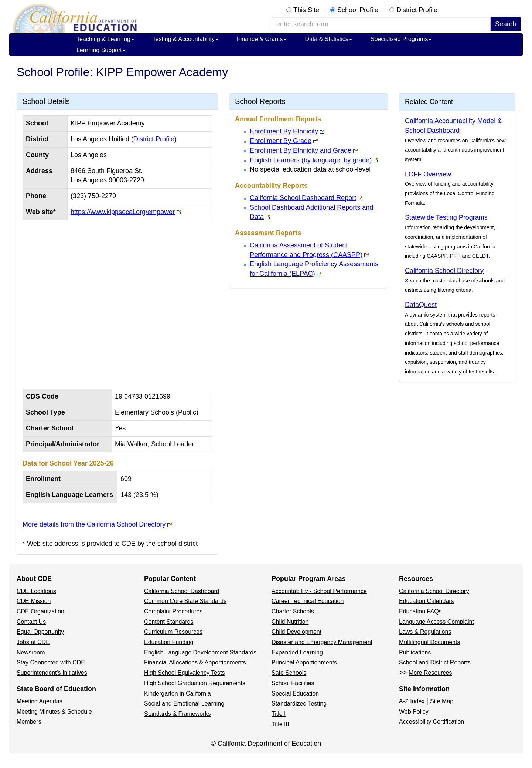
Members (29, 722)
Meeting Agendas (40, 701)
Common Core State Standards (185, 601)
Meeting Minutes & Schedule (54, 712)
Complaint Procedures (173, 611)
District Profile (417, 10)
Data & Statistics (328, 39)
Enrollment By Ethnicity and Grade (301, 150)
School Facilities (293, 683)
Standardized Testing (299, 703)
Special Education (295, 693)
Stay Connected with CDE (51, 662)
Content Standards (169, 622)
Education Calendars (427, 601)
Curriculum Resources (173, 632)
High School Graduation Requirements (195, 683)
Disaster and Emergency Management (322, 642)
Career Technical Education (308, 601)
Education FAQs (420, 611)
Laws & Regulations (425, 632)
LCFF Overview (428, 174)
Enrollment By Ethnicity (284, 131)
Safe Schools (289, 673)
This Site (306, 10)
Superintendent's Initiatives (52, 673)
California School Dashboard (182, 591)
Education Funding (169, 642)
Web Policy (414, 712)
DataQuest (421, 305)
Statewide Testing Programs (446, 217)
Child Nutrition (290, 622)
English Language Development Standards (200, 652)
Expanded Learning (297, 652)
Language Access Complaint (436, 622)
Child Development (296, 632)
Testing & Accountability (185, 39)
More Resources (430, 673)
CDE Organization (40, 611)
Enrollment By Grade (281, 141)
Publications (415, 652)
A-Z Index (412, 701)
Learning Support (101, 50)
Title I (279, 714)
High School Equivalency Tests (185, 673)
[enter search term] (381, 24)
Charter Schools (293, 611)
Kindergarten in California (178, 693)
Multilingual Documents (429, 642)
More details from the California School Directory (94, 524)
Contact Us (31, 622)
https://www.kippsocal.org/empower (123, 212)
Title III (280, 724)
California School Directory (444, 271)
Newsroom (31, 652)
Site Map (442, 701)
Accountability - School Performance (319, 591)
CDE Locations (36, 591)
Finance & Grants (262, 39)
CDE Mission (34, 601)
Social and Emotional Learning (184, 703)
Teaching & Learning (105, 39)
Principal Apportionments (304, 662)
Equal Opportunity (40, 632)
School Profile (358, 10)
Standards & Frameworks (178, 714)
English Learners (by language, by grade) (311, 160)
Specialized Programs (401, 39)
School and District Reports (435, 662)
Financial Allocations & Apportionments (195, 662)
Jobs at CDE (33, 642)
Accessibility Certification (432, 722)
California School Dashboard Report (303, 198)
